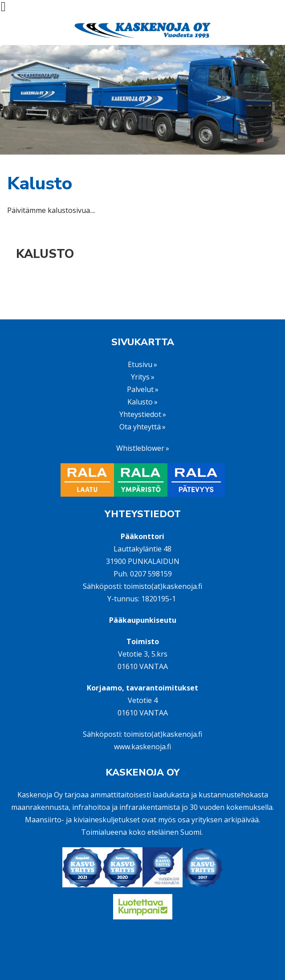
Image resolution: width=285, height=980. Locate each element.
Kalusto (45, 254)
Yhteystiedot (140, 414)
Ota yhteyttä (140, 427)
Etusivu (140, 364)
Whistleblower (140, 448)
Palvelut (140, 389)
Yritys (140, 377)
